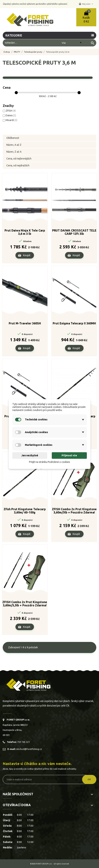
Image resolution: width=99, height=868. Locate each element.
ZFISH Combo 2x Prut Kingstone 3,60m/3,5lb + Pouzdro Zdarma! (25, 604)
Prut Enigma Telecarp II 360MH (74, 323)
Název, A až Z (14, 145)
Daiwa (11, 115)
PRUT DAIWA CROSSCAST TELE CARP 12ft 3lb (74, 232)
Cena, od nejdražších (18, 165)
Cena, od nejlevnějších (19, 159)
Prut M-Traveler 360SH (25, 323)
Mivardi (11, 120)
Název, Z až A (14, 152)
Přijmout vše (69, 455)
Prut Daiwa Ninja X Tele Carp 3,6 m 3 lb (25, 232)
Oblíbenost (13, 138)
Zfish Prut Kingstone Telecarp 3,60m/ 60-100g (25, 511)
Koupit (27, 255)
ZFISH (11, 111)
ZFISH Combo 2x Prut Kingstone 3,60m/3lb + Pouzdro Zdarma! (74, 511)
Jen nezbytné (30, 455)
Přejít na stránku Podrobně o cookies (50, 462)
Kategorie (14, 35)
